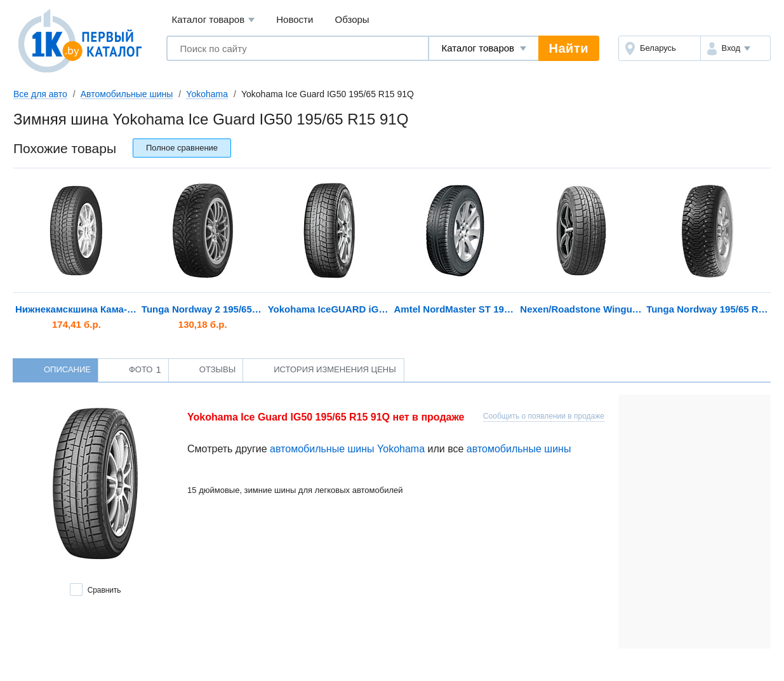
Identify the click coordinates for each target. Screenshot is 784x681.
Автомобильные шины (127, 94)
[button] (735, 48)
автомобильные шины (519, 449)
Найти (569, 48)
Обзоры (352, 19)
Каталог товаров (214, 20)
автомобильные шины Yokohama (347, 449)
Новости (295, 19)
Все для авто (40, 94)
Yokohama (207, 94)
